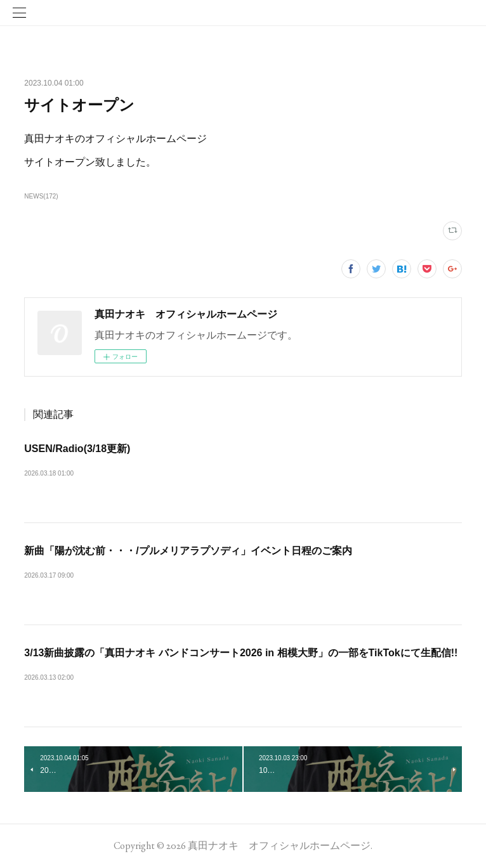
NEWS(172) (41, 196)
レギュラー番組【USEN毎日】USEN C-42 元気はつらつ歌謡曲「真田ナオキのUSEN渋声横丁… (243, 476)
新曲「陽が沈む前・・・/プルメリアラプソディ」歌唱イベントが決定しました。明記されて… (239, 579)
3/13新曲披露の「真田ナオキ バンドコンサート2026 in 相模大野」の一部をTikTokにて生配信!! (241, 653)
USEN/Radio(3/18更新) (77, 449)
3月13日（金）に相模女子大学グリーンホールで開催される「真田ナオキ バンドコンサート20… (243, 681)
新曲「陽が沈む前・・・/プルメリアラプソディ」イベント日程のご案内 (188, 551)
